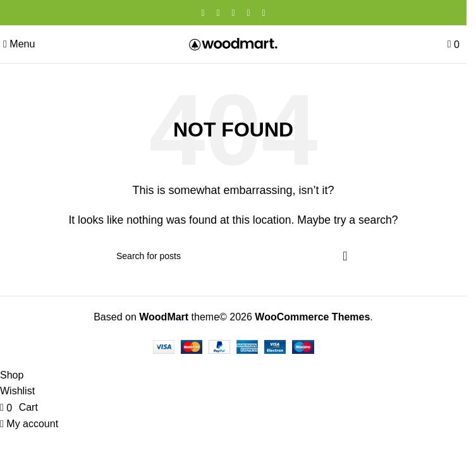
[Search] (233, 256)
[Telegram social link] (264, 13)
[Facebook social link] (203, 13)
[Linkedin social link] (248, 13)
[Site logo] (233, 43)
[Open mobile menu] (19, 44)
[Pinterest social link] (233, 13)
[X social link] (218, 13)
